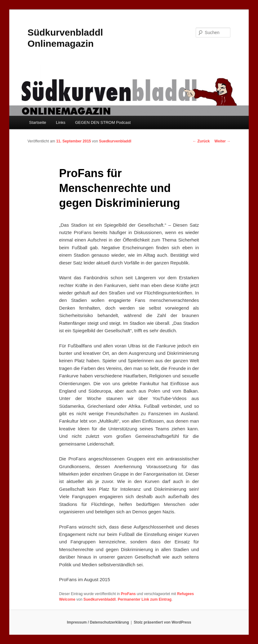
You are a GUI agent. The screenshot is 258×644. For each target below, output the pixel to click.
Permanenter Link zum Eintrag (145, 599)
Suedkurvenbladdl (115, 141)
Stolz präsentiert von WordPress (162, 622)
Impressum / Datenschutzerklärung (98, 622)
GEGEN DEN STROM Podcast (103, 122)
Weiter (223, 141)
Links (60, 122)
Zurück (201, 141)
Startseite (38, 122)
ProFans (128, 594)
